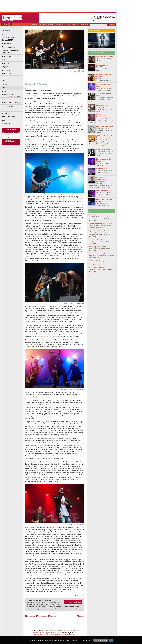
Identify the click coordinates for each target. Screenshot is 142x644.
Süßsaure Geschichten (105, 57)
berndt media (44, 631)
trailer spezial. (7, 74)
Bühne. (5, 77)
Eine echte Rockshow (97, 240)
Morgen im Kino (48, 25)
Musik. (4, 88)
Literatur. (5, 84)
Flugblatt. (5, 67)
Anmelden (84, 25)
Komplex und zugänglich (98, 254)
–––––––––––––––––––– (11, 110)
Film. (4, 81)
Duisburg (72, 635)
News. (4, 34)
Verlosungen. (7, 113)
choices (42, 633)
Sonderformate (8, 106)
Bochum (36, 635)
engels (48, 633)
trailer (55, 633)
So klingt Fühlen (102, 65)
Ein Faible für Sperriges (97, 261)
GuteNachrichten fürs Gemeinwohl (10, 52)
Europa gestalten (8, 47)
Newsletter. (6, 31)
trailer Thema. (7, 63)
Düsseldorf (65, 635)
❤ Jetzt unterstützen (73, 602)
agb (68, 631)
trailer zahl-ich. (7, 56)
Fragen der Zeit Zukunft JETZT (13, 39)
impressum (53, 631)
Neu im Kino (60, 25)
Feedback (53, 616)
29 (9, 135)
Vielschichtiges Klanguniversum (100, 224)
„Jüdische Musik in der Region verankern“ (105, 137)
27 (3, 135)
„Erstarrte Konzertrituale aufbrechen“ (101, 179)
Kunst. (4, 91)
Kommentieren (43, 616)
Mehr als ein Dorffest (96, 268)
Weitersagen (31, 616)
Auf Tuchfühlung (102, 191)
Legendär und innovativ (97, 231)
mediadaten (74, 631)
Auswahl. (5, 99)
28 (6, 135)
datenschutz (62, 631)
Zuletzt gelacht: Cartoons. (12, 103)
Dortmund (58, 635)
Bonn (42, 635)
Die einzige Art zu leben (97, 247)
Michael (91, 47)
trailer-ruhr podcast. (9, 44)
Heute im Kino (36, 25)
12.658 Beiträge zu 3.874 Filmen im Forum (11, 142)
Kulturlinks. (6, 124)
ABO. (4, 60)
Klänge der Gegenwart (104, 126)
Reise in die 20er (95, 215)
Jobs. (4, 120)
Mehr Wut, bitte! (102, 169)
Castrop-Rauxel (49, 635)
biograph (36, 633)
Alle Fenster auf (102, 105)
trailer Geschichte (9, 117)
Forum (68, 25)
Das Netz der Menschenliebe (102, 116)
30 (11, 135)
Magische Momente (103, 149)
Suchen (112, 25)
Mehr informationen (100, 640)
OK (111, 640)
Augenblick (6, 70)
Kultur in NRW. (7, 95)
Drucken (82, 616)
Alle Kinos (76, 25)
